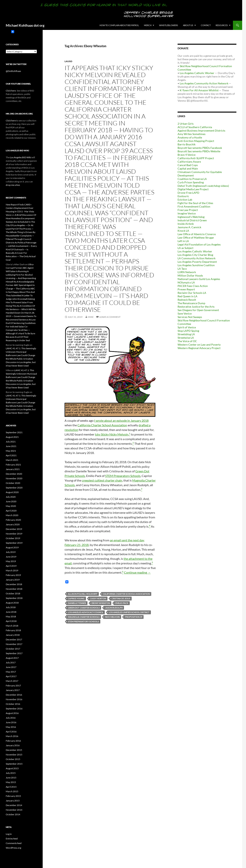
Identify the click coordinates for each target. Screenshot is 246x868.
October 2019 (13, 538)
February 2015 (13, 796)
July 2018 (11, 607)
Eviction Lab (185, 200)
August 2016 (12, 713)
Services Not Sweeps (190, 317)
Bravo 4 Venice (187, 155)
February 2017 (13, 686)
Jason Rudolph (114, 608)
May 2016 (11, 727)
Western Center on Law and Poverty (199, 345)
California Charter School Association (102, 425)
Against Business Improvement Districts (201, 131)
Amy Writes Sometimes (192, 134)
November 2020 (14, 478)
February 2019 (13, 575)
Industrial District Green (192, 220)
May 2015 (11, 782)
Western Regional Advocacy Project (199, 348)
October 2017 (13, 649)
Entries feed (12, 839)
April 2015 (11, 787)
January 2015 (13, 801)
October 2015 (13, 759)
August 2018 (12, 603)
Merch (148, 25)
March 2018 (12, 626)
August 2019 (12, 547)
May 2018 (11, 616)
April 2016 (11, 732)
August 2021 (12, 437)
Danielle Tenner (77, 603)
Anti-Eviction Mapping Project (196, 141)
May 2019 (11, 561)
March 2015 (12, 791)
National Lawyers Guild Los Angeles (199, 279)
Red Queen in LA (187, 296)
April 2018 (11, 621)
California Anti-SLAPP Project (196, 158)
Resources (222, 25)
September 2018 (14, 598)
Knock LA (183, 231)
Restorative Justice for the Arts (196, 307)
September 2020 (14, 488)
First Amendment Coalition (194, 206)
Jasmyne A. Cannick (189, 227)
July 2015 (11, 773)
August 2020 (12, 492)
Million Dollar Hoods (190, 275)
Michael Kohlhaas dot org (25, 25)
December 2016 (14, 695)
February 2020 (13, 520)
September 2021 (14, 432)
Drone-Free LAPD (188, 193)
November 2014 (14, 810)
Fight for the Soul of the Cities (195, 203)
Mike (91, 317)
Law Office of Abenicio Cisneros (197, 234)
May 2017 (11, 672)
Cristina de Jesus (121, 598)
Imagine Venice (187, 213)
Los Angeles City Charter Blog (195, 255)
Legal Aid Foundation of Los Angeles (199, 244)
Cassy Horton (98, 598)
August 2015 (12, 768)
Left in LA (183, 241)
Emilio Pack (122, 603)
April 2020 (11, 511)
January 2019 (13, 580)
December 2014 (14, 805)
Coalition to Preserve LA (192, 179)
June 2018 (11, 612)
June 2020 (11, 501)
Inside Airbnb (186, 224)
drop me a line (13, 185)
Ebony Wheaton (101, 603)
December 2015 (14, 750)
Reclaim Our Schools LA (192, 293)
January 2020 (13, 524)
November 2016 (14, 699)
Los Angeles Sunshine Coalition (196, 265)
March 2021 (12, 460)
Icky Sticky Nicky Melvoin (112, 434)
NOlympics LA (186, 282)
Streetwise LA (186, 338)
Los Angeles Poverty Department (197, 262)
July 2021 (11, 442)
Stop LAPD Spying (188, 331)
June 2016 (11, 722)
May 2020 (11, 506)
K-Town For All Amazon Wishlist (199, 90)
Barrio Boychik (187, 144)
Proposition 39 (134, 617)
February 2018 (13, 630)
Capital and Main (188, 168)
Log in (9, 834)
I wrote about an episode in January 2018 (121, 420)
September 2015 (14, 764)
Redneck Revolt (187, 300)
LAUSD (68, 61)
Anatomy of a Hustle (190, 137)
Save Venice (185, 313)
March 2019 (12, 570)
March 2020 (12, 515)
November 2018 (14, 589)
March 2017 (12, 681)
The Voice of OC (187, 341)
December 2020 (14, 474)
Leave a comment (110, 317)
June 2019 (11, 557)
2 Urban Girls (186, 124)
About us (188, 25)
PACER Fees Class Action (193, 286)
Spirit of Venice (187, 327)
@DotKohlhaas (13, 71)
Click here (11, 91)
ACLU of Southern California (195, 127)
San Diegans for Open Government (198, 310)
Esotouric (183, 196)
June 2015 (11, 778)
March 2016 (12, 736)
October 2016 (13, 704)
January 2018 (13, 635)
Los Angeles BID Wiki (21, 157)
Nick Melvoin (112, 617)
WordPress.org (13, 848)
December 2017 (14, 639)
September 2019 (14, 543)
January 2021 (13, 469)
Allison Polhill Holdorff (83, 594)
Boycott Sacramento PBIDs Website (199, 151)
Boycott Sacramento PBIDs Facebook (200, 148)
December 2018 (14, 584)
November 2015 (14, 755)
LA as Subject (185, 248)
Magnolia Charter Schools (84, 617)
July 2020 (11, 497)
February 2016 (13, 741)
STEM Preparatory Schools (123, 476)
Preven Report (186, 289)
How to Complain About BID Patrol (119, 25)
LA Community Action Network (197, 258)
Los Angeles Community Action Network (204, 83)
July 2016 (11, 718)
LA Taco (182, 269)
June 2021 (11, 446)
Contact (206, 25)
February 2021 (13, 465)
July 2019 (11, 552)
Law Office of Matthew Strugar (196, 238)
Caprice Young (76, 598)
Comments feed (14, 843)
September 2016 (14, 709)
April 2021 (11, 455)
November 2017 (14, 644)
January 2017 (13, 690)
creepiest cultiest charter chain (102, 480)
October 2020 (13, 483)
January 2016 (13, 745)
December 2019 (14, 529)
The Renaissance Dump (191, 303)
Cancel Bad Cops (188, 165)
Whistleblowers (169, 25)
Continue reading (137, 572)
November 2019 (14, 534)
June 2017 (11, 667)
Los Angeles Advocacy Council (86, 612)
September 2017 (14, 653)
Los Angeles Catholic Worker (197, 73)
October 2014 (13, 814)
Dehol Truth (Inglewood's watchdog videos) (203, 186)
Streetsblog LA (186, 334)
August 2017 (12, 658)
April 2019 (11, 566)
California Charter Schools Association (126, 594)
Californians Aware (189, 162)
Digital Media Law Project (193, 189)
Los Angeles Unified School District (129, 612)
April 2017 (11, 676)
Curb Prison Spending (191, 182)
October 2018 (13, 593)
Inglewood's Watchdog (191, 217)
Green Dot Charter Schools (84, 608)
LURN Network (187, 272)
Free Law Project (188, 210)
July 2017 (11, 663)
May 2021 (11, 451)
